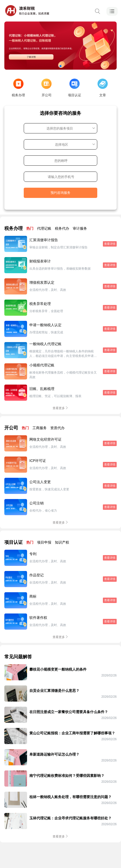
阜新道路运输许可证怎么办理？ (54, 754)
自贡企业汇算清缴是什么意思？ (54, 691)
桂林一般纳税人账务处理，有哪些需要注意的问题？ (70, 797)
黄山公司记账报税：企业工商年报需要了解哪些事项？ (72, 733)
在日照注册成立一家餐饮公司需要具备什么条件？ (69, 712)
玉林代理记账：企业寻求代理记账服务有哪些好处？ (70, 818)
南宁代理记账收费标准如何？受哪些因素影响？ (67, 776)
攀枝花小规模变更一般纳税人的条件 (58, 669)
